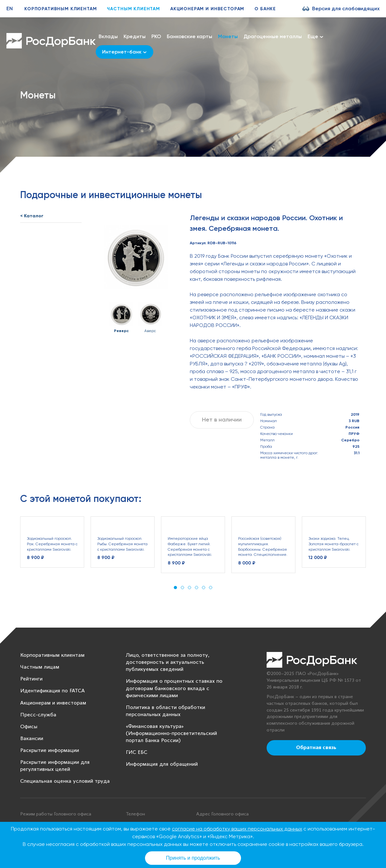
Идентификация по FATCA (52, 691)
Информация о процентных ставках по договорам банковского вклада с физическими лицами (174, 688)
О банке (265, 9)
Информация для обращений (162, 764)
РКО (156, 36)
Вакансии (32, 739)
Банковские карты (189, 36)
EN (10, 8)
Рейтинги (31, 679)
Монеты (228, 36)
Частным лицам (40, 667)
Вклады (108, 36)
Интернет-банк (124, 52)
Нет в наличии (222, 420)
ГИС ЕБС (137, 752)
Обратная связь (316, 748)
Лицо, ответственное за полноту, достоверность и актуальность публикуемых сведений (168, 662)
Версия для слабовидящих (346, 8)
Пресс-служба (38, 715)
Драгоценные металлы (273, 36)
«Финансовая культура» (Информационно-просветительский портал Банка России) (171, 734)
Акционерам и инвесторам (207, 9)
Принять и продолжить (193, 858)
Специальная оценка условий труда (65, 781)
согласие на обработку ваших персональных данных (237, 829)
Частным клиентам (133, 9)
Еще (315, 37)
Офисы (29, 727)
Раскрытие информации (50, 751)
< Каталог (32, 216)
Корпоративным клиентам (60, 9)
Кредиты (135, 36)
